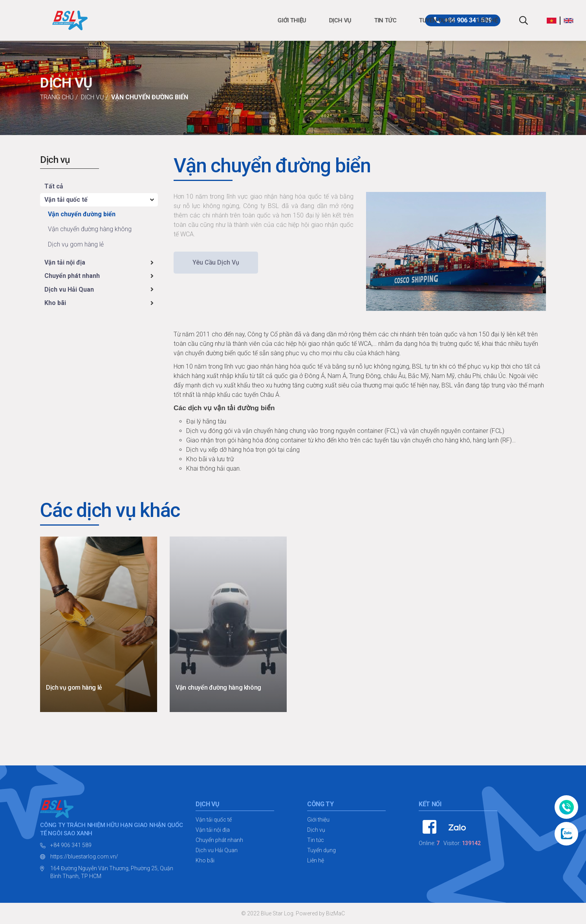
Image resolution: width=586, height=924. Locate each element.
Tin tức (254, 20)
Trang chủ (57, 97)
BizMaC (335, 913)
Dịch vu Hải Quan (69, 289)
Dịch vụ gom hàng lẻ (76, 244)
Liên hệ (356, 20)
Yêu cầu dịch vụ (216, 262)
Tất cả (54, 186)
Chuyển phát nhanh (72, 276)
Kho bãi (55, 303)
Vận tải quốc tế (66, 200)
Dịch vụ (209, 20)
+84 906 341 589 (71, 845)
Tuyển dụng (305, 20)
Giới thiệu (161, 20)
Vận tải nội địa (65, 262)
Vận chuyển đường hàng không (90, 229)
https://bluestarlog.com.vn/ (84, 856)
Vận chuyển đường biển (150, 97)
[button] (554, 20)
